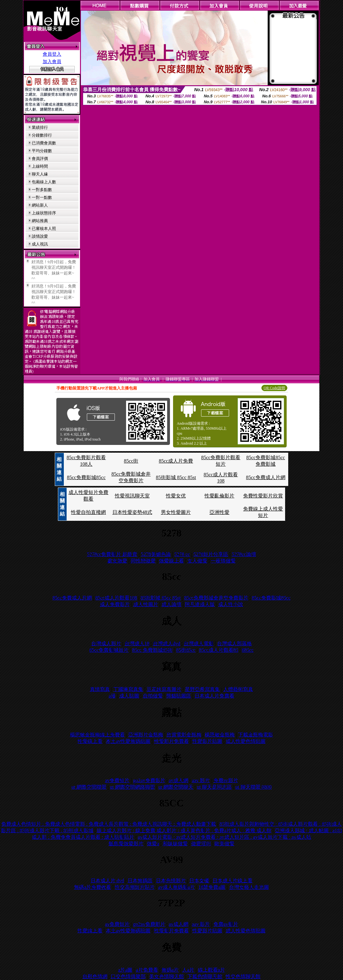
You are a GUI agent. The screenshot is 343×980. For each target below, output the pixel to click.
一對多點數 (42, 190)
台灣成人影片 (106, 644)
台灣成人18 (137, 644)
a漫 (112, 696)
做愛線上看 (171, 561)
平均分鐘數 (42, 151)
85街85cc (186, 650)
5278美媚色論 (156, 554)
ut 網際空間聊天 (176, 787)
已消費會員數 (44, 143)
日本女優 (199, 881)
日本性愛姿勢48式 (132, 512)
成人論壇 (171, 604)
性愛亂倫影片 (219, 496)
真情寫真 (100, 689)
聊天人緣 (40, 174)
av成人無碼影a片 (176, 887)
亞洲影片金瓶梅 (146, 735)
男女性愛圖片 (176, 512)
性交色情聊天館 (243, 976)
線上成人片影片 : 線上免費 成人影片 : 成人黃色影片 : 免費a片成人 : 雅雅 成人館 (184, 831)
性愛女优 (176, 496)
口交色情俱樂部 (128, 976)
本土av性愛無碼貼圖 (128, 741)
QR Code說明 (274, 388)
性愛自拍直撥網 (88, 512)
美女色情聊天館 (167, 976)
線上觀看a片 (211, 970)
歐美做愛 (224, 844)
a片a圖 (125, 970)
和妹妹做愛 (175, 844)
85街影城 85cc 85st (176, 477)
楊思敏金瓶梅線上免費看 (97, 735)
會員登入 (52, 54)
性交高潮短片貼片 (135, 887)
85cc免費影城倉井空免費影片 (216, 598)
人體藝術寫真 (238, 689)
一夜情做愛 (223, 561)
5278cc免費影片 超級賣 (112, 554)
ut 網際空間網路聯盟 (132, 787)
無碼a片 (170, 970)
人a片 (188, 970)
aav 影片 (201, 780)
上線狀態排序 (44, 213)
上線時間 (40, 166)
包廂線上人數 (44, 182)
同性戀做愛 (143, 561)
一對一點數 (42, 197)
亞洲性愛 (219, 512)
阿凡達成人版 (200, 604)
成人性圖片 (146, 604)
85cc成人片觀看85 (218, 650)
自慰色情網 (95, 976)
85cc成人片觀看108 (116, 598)
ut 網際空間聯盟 (89, 787)
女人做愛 (197, 561)
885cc (248, 650)
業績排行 (40, 127)
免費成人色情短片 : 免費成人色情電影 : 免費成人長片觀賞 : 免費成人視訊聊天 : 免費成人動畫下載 (109, 824)
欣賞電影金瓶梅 (184, 735)
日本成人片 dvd (107, 881)
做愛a (153, 844)
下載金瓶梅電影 (256, 735)
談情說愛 (40, 236)
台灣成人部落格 (234, 644)
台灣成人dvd (167, 644)
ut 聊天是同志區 (214, 787)
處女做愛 (117, 561)
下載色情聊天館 (205, 976)
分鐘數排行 (42, 135)
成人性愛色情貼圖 (246, 741)
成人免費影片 (115, 604)
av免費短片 (117, 780)
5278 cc (182, 554)
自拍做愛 (153, 696)
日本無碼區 (140, 881)
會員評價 (40, 159)
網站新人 (40, 205)
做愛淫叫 (201, 844)
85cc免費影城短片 (109, 650)
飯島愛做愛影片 (126, 844)
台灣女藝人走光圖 (249, 887)
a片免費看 (147, 970)
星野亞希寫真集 (202, 689)
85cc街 (131, 461)
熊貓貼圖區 (179, 696)
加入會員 (52, 62)
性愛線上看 (90, 741)
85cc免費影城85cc (86, 477)
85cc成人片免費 (176, 461)
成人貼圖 (129, 696)
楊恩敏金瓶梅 (220, 735)
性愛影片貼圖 (207, 741)
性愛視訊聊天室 (132, 496)
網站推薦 (40, 221)
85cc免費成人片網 (265, 477)
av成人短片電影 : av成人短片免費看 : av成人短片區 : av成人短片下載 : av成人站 (224, 837)
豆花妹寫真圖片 (164, 689)
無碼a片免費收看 (93, 887)
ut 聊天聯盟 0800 (253, 787)
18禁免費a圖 (212, 887)
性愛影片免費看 (171, 741)
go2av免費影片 (149, 780)
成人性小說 (231, 604)
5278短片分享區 (211, 554)
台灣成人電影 (199, 644)
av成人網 (179, 780)
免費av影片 (226, 780)
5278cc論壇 (244, 554)
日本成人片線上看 (233, 881)
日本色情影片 (171, 881)
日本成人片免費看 (214, 696)
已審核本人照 (44, 229)
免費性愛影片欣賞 (263, 496)
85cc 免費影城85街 (152, 650)
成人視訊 (40, 244)
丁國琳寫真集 (128, 689)
